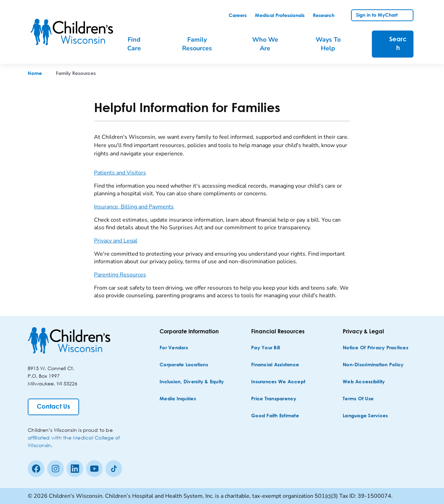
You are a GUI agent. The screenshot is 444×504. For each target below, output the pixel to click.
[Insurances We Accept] (278, 382)
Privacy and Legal (116, 241)
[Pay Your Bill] (266, 348)
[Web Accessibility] (364, 382)
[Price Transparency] (274, 399)
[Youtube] (94, 469)
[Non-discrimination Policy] (373, 365)
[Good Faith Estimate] (275, 416)
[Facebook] (36, 469)
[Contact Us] (53, 407)
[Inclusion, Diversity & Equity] (192, 382)
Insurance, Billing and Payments (134, 207)
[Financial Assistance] (275, 365)
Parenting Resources (120, 275)
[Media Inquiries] (178, 399)
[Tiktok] (114, 469)
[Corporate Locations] (184, 365)
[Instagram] (55, 469)
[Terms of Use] (358, 399)
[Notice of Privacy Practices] (375, 348)
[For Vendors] (174, 348)
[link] (238, 16)
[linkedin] (75, 469)
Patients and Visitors (120, 173)
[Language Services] (365, 416)
